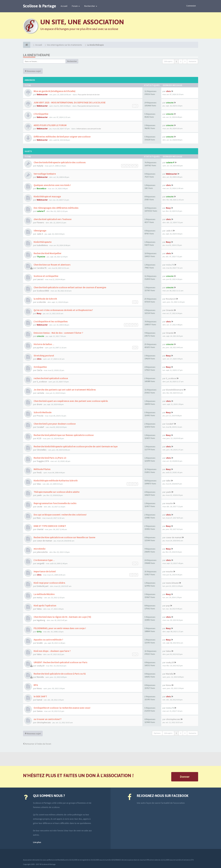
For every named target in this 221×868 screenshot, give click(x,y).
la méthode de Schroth (45, 299)
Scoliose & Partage (40, 6)
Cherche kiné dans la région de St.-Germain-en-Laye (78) (62, 617)
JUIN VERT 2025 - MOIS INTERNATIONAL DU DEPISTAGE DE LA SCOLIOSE (69, 102)
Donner (185, 777)
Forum (76, 6)
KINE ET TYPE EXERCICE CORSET (50, 526)
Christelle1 (42, 450)
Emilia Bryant (43, 586)
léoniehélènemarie (175, 390)
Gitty (39, 632)
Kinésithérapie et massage (47, 196)
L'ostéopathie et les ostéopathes (50, 321)
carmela (40, 393)
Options (157, 733)
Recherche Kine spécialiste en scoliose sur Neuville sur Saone (64, 537)
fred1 (39, 472)
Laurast (40, 279)
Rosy (168, 208)
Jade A (40, 234)
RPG (36, 685)
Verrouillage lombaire (44, 174)
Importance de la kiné (44, 571)
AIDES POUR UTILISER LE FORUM (50, 125)
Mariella (40, 677)
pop (168, 606)
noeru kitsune (172, 583)
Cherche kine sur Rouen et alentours (52, 265)
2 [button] (181, 61)
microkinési (39, 549)
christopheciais (44, 722)
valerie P (170, 162)
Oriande (170, 310)
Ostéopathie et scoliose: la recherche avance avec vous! (62, 708)
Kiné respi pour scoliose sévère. (49, 583)
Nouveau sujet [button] (33, 71)
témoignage (40, 231)
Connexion (191, 6)
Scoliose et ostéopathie (46, 276)
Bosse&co (41, 188)
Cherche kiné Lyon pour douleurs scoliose (54, 424)
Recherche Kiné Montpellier (47, 253)
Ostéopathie (40, 367)
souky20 (41, 666)
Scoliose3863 (43, 291)
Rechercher (91, 6)
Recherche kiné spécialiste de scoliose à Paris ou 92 (59, 674)
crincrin (170, 103)
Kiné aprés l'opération (45, 606)
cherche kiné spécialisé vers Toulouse (52, 219)
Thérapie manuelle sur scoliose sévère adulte (56, 492)
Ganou (40, 711)
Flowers (40, 222)
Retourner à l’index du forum (37, 744)
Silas (39, 484)
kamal (39, 700)
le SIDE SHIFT (40, 696)
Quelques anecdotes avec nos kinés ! (52, 185)
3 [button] (185, 61)
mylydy (40, 166)
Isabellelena (42, 245)
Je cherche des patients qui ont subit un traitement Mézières (65, 390)
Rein (39, 518)
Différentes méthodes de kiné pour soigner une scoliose (62, 137)
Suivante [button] (193, 61)
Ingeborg (41, 620)
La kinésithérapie (37, 55)
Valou (39, 609)
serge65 (41, 563)
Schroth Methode (42, 412)
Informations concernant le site (89, 129)
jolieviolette (42, 552)
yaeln (39, 495)
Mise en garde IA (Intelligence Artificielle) (54, 91)
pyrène (40, 347)
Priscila (40, 416)
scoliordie (41, 302)
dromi (39, 404)
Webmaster (42, 94)
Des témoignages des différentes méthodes (56, 208)
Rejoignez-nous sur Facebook (163, 796)
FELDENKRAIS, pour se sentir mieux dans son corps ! (60, 628)
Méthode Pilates (42, 469)
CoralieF (40, 427)
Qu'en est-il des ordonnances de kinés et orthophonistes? (63, 310)
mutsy (40, 597)
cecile (39, 507)
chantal (40, 529)
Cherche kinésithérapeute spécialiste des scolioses (59, 162)
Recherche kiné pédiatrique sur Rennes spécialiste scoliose (63, 435)
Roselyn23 (171, 299)
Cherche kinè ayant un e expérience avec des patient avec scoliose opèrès (71, 401)
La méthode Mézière (44, 594)
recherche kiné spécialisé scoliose (51, 378)
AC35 (39, 438)
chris (168, 91)
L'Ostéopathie (41, 114)
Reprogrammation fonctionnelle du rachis (55, 503)
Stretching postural (44, 356)
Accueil (64, 6)
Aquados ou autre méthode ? (48, 640)
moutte (169, 503)
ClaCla (39, 370)
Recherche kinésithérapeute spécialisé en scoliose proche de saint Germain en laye (75, 446)
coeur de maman (44, 541)
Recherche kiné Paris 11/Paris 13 (50, 458)
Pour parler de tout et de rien (89, 95)
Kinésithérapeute (42, 242)
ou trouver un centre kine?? (47, 719)
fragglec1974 (43, 461)
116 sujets (168, 61)
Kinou (39, 688)
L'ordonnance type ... (44, 560)
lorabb (40, 643)
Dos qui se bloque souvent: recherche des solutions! (60, 515)
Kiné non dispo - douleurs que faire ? (52, 651)
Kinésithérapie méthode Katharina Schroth (55, 481)
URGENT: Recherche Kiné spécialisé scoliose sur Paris (60, 662)
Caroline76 (42, 268)
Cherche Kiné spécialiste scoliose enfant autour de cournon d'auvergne (70, 287)
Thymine (41, 257)
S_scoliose (42, 382)
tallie (168, 481)
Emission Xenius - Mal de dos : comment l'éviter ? (58, 333)
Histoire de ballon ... (44, 344)
